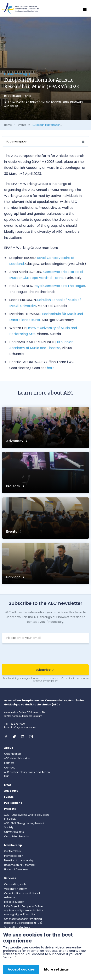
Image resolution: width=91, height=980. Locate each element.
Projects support (14, 902)
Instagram (32, 737)
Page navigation (17, 142)
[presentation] (46, 654)
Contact (9, 768)
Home (8, 125)
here (51, 368)
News (8, 785)
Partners (9, 763)
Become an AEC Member (20, 865)
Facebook (7, 737)
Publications (13, 803)
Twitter (16, 737)
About (8, 748)
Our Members (12, 851)
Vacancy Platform (16, 889)
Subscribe (43, 670)
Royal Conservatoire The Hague (59, 286)
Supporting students (17, 927)
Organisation (13, 754)
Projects (13, 486)
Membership (13, 845)
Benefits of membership (19, 860)
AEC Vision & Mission (17, 758)
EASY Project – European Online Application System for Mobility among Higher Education (24, 910)
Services (14, 577)
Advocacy (15, 441)
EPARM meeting (16, 74)
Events (22, 125)
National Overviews (16, 869)
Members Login (14, 856)
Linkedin (24, 737)
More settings (56, 969)
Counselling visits (15, 884)
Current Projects (14, 832)
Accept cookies (21, 969)
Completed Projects (16, 836)
